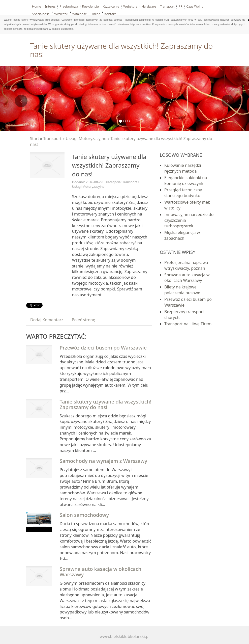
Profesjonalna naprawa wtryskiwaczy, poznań (186, 265)
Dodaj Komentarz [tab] (47, 320)
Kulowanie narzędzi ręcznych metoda (183, 168)
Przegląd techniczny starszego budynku (183, 193)
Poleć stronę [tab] (84, 320)
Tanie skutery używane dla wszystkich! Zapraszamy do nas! (106, 404)
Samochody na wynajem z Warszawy (104, 461)
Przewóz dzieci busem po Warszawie (103, 348)
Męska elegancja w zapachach (182, 235)
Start (35, 139)
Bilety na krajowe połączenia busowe (182, 290)
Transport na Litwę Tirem (188, 324)
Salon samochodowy (84, 515)
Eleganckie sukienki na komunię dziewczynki (186, 181)
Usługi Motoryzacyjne (86, 139)
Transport (52, 139)
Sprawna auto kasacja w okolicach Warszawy (101, 572)
